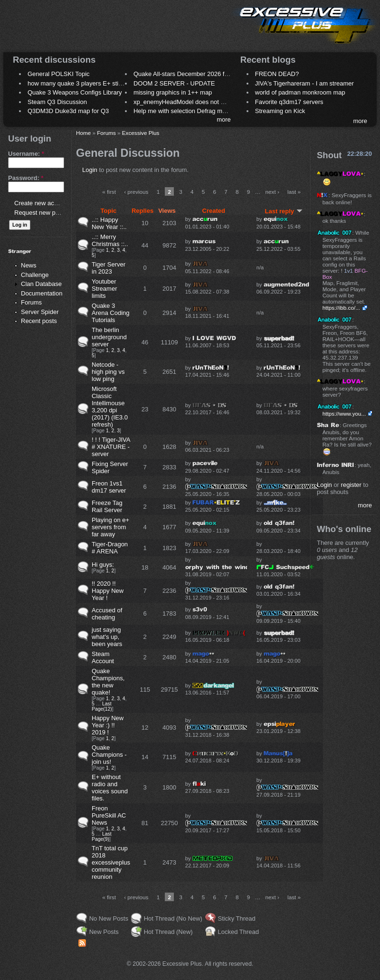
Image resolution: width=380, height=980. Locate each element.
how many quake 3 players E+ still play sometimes (97, 83)
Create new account (42, 203)
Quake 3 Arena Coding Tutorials (111, 313)
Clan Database (41, 284)
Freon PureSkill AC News (109, 815)
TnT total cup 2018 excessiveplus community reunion (111, 862)
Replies (142, 211)
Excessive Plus (141, 133)
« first (109, 192)
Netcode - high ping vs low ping (108, 372)
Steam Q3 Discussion (57, 102)
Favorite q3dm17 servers (289, 102)
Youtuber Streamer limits (104, 289)
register (351, 485)
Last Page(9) (102, 837)
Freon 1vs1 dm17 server (109, 487)
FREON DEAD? (277, 74)
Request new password (46, 213)
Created (214, 211)
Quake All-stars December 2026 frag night (191, 74)
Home (83, 133)
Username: (26, 154)
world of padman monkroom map (300, 92)
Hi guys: (103, 565)
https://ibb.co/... (341, 308)
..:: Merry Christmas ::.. (110, 240)
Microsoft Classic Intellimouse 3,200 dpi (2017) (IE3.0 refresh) (110, 407)
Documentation (42, 293)
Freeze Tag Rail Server (107, 506)
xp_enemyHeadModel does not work (184, 102)
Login (90, 170)
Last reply (284, 211)
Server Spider (40, 312)
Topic (109, 211)
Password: (26, 178)
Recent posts (39, 321)
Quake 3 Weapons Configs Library (75, 92)
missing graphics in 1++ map (173, 92)
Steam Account (103, 657)
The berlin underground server (109, 337)
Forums (31, 302)
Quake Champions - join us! (109, 755)
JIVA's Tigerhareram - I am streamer (304, 83)
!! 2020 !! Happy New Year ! (108, 591)
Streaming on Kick (280, 111)
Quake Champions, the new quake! (108, 682)
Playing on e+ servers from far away (110, 527)
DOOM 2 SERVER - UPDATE (174, 83)
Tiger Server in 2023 (109, 268)
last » (294, 192)
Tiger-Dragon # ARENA (110, 548)
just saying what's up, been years (107, 637)
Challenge (35, 275)
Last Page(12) (102, 706)
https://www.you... (344, 414)
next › (272, 192)
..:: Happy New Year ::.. (109, 223)
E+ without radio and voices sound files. (110, 788)
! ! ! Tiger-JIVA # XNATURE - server (111, 447)
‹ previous (136, 192)
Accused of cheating (107, 614)
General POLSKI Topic (59, 74)
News (29, 265)
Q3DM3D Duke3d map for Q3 (68, 111)
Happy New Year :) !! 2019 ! (108, 725)
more (224, 119)
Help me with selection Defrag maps (183, 111)
